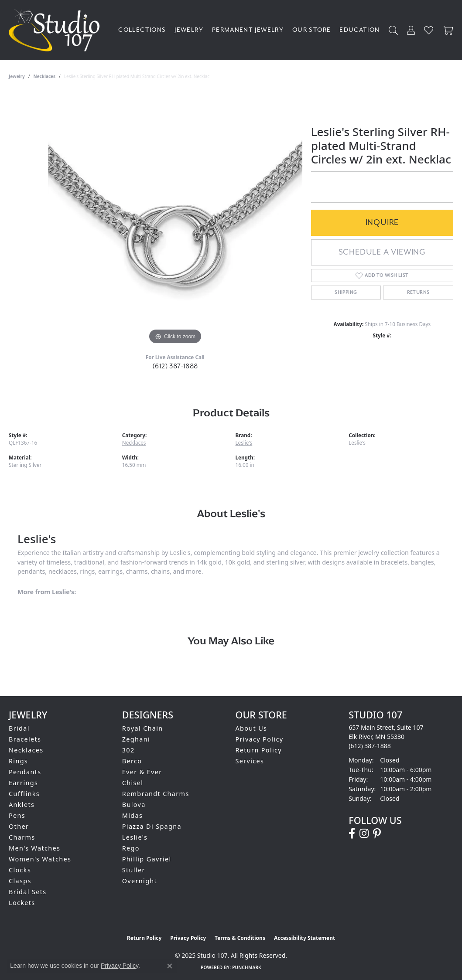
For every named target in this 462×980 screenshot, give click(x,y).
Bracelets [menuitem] (25, 739)
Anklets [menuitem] (22, 805)
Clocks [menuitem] (20, 870)
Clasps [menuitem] (20, 881)
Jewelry (189, 30)
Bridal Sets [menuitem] (27, 892)
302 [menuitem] (128, 750)
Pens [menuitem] (17, 815)
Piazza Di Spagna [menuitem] (152, 826)
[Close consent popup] (170, 966)
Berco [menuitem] (132, 761)
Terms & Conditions (240, 938)
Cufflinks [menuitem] (24, 794)
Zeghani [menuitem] (136, 739)
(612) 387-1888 (175, 366)
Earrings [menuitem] (23, 783)
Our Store (311, 30)
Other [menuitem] (19, 826)
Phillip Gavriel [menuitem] (147, 859)
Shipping (346, 292)
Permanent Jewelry (248, 30)
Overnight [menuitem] (140, 881)
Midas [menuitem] (132, 815)
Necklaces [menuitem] (26, 750)
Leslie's (244, 443)
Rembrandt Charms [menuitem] (156, 794)
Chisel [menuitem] (133, 783)
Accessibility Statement (305, 938)
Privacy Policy (260, 739)
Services (250, 761)
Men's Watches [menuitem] (34, 848)
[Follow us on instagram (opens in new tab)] (364, 834)
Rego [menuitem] (131, 848)
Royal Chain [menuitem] (143, 728)
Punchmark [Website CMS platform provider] (247, 967)
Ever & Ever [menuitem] (142, 772)
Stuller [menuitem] (134, 870)
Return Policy (259, 750)
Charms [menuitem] (22, 837)
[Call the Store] (370, 746)
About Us (252, 728)
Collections (142, 30)
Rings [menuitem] (18, 761)
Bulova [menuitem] (134, 805)
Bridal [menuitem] (19, 728)
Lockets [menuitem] (22, 903)
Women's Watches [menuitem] (40, 859)
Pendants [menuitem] (25, 772)
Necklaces (45, 76)
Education (359, 30)
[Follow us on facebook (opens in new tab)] (352, 834)
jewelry (17, 76)
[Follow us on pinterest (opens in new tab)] (377, 834)
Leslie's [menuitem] (135, 837)
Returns (418, 292)
